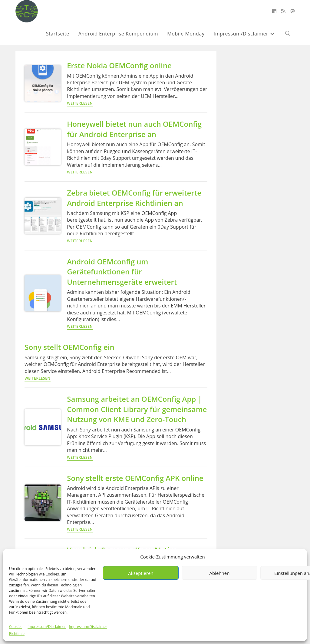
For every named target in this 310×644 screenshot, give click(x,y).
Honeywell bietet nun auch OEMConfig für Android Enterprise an (134, 129)
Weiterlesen (80, 104)
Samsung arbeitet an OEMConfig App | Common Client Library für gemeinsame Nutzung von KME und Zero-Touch (137, 409)
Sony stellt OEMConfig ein (69, 347)
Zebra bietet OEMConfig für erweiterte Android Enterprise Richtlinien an (134, 198)
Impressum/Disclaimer (47, 627)
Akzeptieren (141, 573)
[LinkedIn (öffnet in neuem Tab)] (274, 11)
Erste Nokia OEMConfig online (119, 65)
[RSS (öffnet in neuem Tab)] (283, 11)
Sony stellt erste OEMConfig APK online (135, 478)
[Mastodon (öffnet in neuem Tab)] (292, 11)
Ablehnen (220, 573)
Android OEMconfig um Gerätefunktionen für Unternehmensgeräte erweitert (122, 272)
